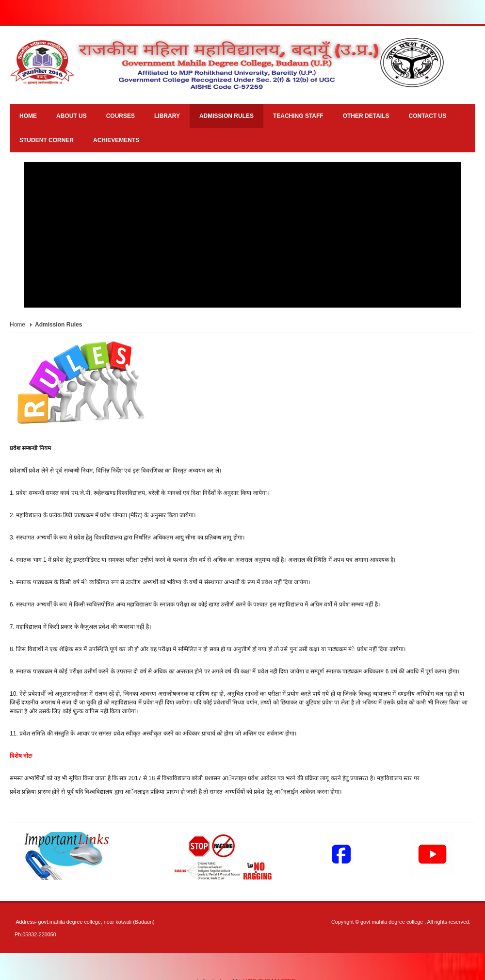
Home (17, 325)
